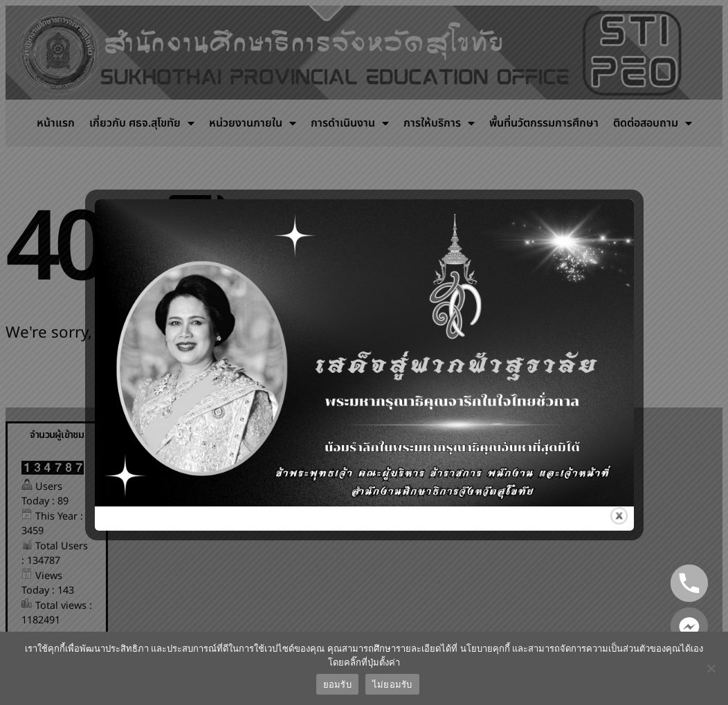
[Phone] (689, 583)
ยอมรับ (337, 685)
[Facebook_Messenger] (689, 626)
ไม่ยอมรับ (392, 685)
